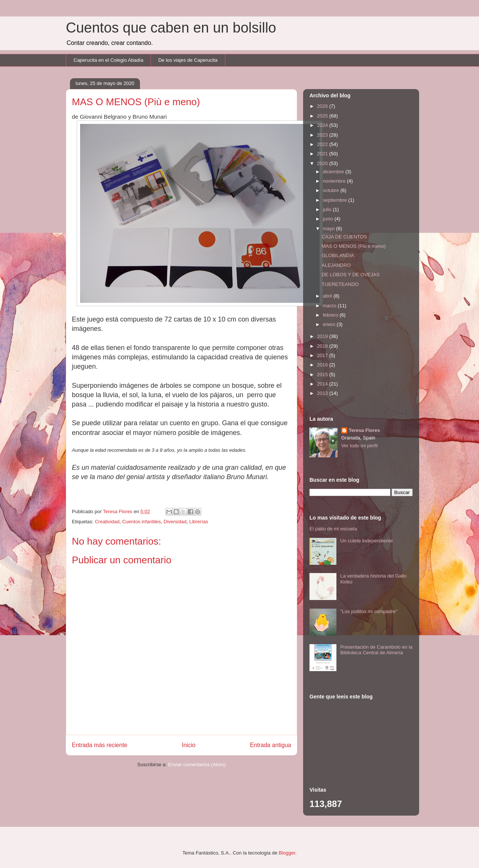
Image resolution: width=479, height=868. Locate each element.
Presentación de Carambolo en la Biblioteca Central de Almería (376, 650)
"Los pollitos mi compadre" (369, 611)
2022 (323, 144)
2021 (323, 154)
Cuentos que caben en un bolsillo (171, 28)
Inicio (189, 745)
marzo (330, 306)
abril (328, 296)
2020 (323, 163)
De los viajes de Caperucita (188, 60)
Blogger (287, 853)
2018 (323, 346)
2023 (323, 135)
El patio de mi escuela (333, 529)
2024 (323, 125)
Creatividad (107, 522)
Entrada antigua (271, 745)
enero (330, 324)
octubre (332, 190)
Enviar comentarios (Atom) (197, 765)
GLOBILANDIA (338, 255)
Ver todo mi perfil (360, 446)
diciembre (334, 172)
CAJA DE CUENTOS (344, 237)
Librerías (199, 522)
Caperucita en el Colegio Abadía (109, 60)
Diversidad (175, 522)
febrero (331, 315)
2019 (323, 336)
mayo (329, 229)
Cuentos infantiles (141, 522)
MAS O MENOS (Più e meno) (353, 246)
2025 (323, 116)
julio (328, 209)
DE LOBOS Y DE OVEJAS (350, 275)
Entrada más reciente (100, 745)
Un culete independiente (366, 541)
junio (329, 219)
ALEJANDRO (336, 265)
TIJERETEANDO (340, 284)
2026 (323, 106)
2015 (323, 374)
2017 (323, 355)
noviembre (335, 181)
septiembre (336, 200)
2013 (323, 393)
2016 (323, 365)
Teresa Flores (364, 430)
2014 (323, 384)
